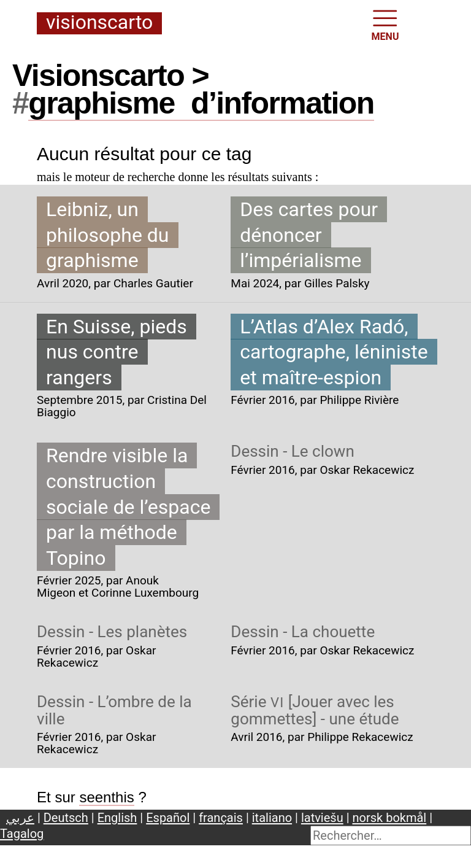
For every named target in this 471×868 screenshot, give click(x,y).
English (117, 818)
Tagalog (22, 834)
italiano (272, 818)
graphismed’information (201, 103)
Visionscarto (99, 23)
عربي (20, 818)
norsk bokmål (390, 818)
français (221, 818)
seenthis (106, 797)
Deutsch (66, 818)
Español (168, 818)
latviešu (322, 818)
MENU (385, 24)
